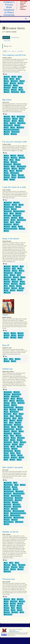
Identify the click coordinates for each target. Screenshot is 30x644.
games (7, 166)
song (21, 90)
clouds (14, 209)
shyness (7, 227)
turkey (6, 455)
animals (7, 77)
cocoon (22, 601)
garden (13, 123)
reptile (19, 286)
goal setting (21, 123)
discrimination (8, 500)
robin (16, 442)
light (21, 218)
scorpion (7, 444)
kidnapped (8, 85)
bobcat (14, 405)
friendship (14, 81)
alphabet (7, 266)
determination (8, 498)
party (6, 515)
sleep (14, 177)
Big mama (7, 100)
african (13, 155)
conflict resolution (19, 211)
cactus (15, 271)
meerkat (7, 282)
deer (6, 275)
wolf (6, 460)
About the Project (23, 4)
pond (13, 438)
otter (6, 436)
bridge (18, 207)
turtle (13, 455)
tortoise (20, 290)
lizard (12, 171)
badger (7, 396)
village (12, 179)
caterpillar (7, 489)
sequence (7, 571)
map (20, 279)
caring (15, 487)
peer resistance (15, 515)
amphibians (8, 392)
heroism (13, 83)
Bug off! (6, 345)
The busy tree (9, 579)
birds (14, 77)
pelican (18, 436)
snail (20, 227)
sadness (14, 520)
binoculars (20, 401)
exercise (7, 121)
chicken (22, 158)
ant (22, 266)
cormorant (8, 414)
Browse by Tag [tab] (15, 37)
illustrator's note (9, 429)
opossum (17, 433)
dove (18, 160)
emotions (18, 500)
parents (7, 132)
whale (21, 457)
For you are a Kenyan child (15, 142)
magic (16, 85)
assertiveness (8, 485)
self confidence (9, 522)
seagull (15, 444)
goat (13, 166)
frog (11, 423)
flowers (12, 420)
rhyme (16, 224)
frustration (16, 504)
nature (13, 569)
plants (12, 286)
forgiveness (8, 164)
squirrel (7, 449)
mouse (7, 284)
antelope (7, 394)
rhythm (7, 288)
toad (12, 453)
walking (14, 134)
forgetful (14, 162)
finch (20, 418)
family (14, 121)
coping (7, 496)
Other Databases (23, 9)
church (7, 209)
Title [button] (9, 51)
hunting (7, 169)
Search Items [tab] (7, 41)
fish (18, 79)
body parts (19, 407)
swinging (15, 612)
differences (19, 498)
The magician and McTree (14, 55)
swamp (17, 451)
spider (13, 290)
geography (8, 277)
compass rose (8, 273)
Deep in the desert (11, 239)
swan (6, 453)
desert (13, 275)
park (18, 222)
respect (21, 175)
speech (7, 92)
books (6, 333)
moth (15, 88)
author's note (16, 394)
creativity (7, 119)
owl (12, 222)
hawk (23, 277)
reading (13, 338)
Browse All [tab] (6, 37)
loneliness (7, 511)
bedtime (7, 205)
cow (6, 160)
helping (20, 333)
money (21, 335)
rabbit (13, 440)
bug (17, 563)
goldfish (18, 423)
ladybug (14, 218)
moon (6, 220)
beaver (20, 399)
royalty (7, 90)
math (21, 567)
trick (23, 92)
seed (13, 610)
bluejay (7, 405)
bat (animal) (15, 396)
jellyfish (7, 431)
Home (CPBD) (24, 2)
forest (6, 81)
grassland (17, 425)
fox (19, 275)
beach (6, 399)
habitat (16, 277)
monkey (19, 171)
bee (11, 359)
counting (7, 565)
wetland (14, 457)
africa (6, 155)
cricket (15, 119)
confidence (8, 494)
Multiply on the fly (10, 532)
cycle (21, 414)
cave (6, 412)
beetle (6, 158)
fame (12, 79)
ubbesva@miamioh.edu (14, 632)
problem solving (19, 518)
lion (6, 171)
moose (14, 431)
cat (20, 77)
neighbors (20, 127)
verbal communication (11, 229)
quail (6, 440)
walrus (7, 457)
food (6, 123)
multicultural (15, 173)
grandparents (8, 125)
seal (21, 444)
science (14, 288)
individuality (17, 507)
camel (22, 271)
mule (13, 127)
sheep (21, 288)
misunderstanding (18, 511)
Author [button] (13, 51)
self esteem (15, 132)
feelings (18, 213)
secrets (14, 90)
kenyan (22, 169)
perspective (8, 518)
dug (14, 418)
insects (21, 83)
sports (6, 134)
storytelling (15, 92)
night (6, 222)
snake (19, 447)
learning (14, 567)
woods (12, 460)
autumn (20, 599)
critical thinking (16, 496)
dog (6, 79)
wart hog (7, 293)
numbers (14, 284)
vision (20, 455)
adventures (8, 203)
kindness (14, 509)
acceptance (8, 483)
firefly (21, 121)
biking (14, 205)
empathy (7, 502)
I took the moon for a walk (14, 187)
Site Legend (23, 6)
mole (6, 606)
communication (9, 491)
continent (18, 273)
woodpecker (8, 614)
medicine (7, 88)
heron (20, 427)
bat (14, 269)
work (20, 338)
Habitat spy (8, 369)
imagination (17, 216)
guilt (6, 83)
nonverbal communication (11, 130)
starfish (14, 449)
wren (19, 460)
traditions (21, 177)
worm (6, 231)
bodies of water (9, 207)
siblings (7, 177)
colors (15, 489)
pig (21, 88)
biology (7, 403)
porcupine (21, 438)
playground (8, 224)
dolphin (19, 416)
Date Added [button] (20, 51)
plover (6, 438)
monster (15, 282)
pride (14, 175)
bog (6, 410)
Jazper (5, 315)
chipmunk (14, 601)
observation (8, 433)
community (21, 117)
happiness (7, 507)
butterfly (14, 158)
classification (14, 412)
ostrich (22, 284)
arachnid (7, 269)
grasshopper (8, 425)
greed (22, 81)
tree (6, 179)
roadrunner (8, 442)
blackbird (21, 403)
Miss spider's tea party (13, 467)
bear (13, 399)
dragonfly (7, 418)
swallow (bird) (8, 451)
